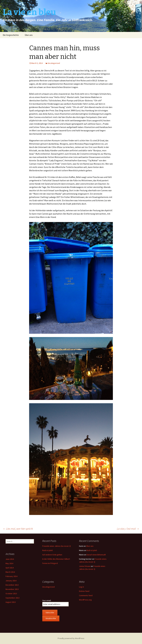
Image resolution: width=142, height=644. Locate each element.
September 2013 (12, 598)
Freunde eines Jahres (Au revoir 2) (57, 546)
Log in (81, 587)
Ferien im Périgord (50, 563)
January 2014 (11, 581)
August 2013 (11, 602)
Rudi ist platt (47, 550)
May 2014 (9, 563)
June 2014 (10, 559)
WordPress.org (85, 600)
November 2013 (12, 589)
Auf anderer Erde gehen (52, 555)
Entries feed (84, 591)
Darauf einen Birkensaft (96, 555)
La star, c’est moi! (128, 529)
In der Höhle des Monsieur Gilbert (56, 559)
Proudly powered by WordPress (71, 638)
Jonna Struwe (85, 566)
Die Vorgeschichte (11, 35)
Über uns (29, 35)
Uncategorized (54, 63)
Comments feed (86, 595)
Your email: (47, 600)
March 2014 (10, 572)
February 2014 (11, 576)
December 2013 (12, 585)
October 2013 (11, 593)
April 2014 (10, 568)
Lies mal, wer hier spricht (18, 529)
